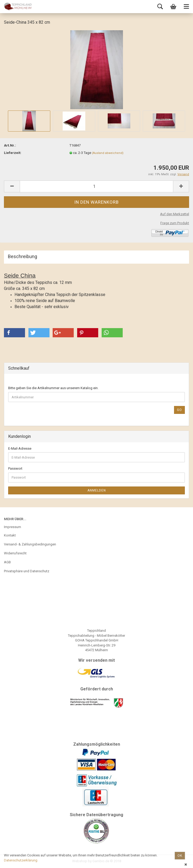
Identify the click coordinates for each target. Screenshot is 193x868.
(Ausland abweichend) (108, 153)
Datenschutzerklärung (21, 860)
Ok (180, 856)
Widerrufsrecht (15, 553)
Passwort (15, 468)
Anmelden (97, 490)
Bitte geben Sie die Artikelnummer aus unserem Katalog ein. (53, 388)
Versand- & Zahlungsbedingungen (30, 544)
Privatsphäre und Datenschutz (27, 571)
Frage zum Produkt (175, 223)
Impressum (13, 527)
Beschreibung (23, 256)
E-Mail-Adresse (20, 448)
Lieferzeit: (13, 153)
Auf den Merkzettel (175, 214)
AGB (7, 562)
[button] (14, 333)
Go (179, 410)
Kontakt (10, 535)
